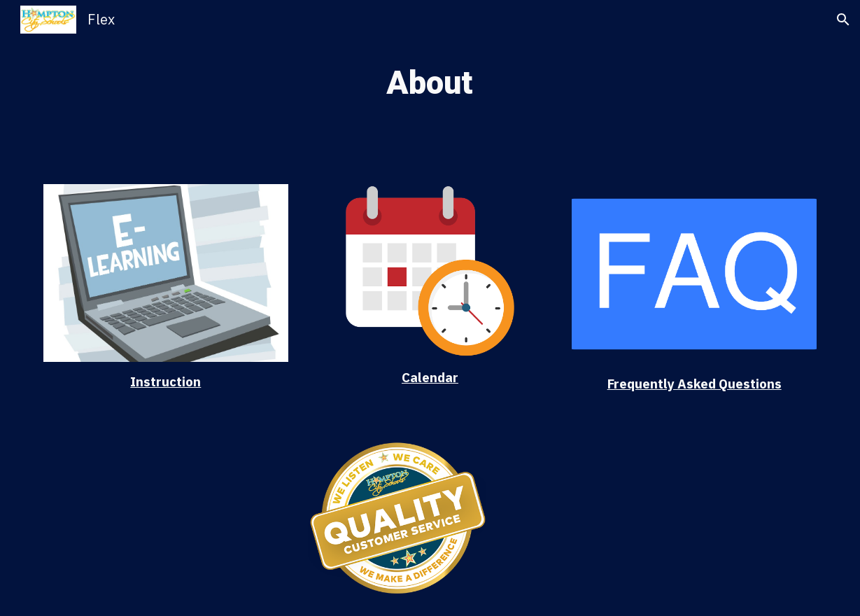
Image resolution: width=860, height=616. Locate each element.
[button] (843, 20)
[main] (430, 84)
